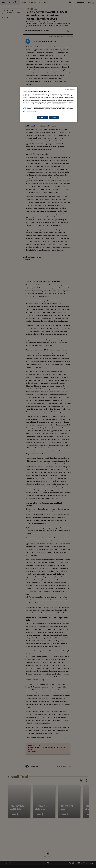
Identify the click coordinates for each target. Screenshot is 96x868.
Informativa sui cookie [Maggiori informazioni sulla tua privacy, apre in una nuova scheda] (59, 104)
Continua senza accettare (70, 89)
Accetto (54, 117)
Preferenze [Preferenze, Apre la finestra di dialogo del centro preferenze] (42, 117)
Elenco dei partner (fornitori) (30, 112)
